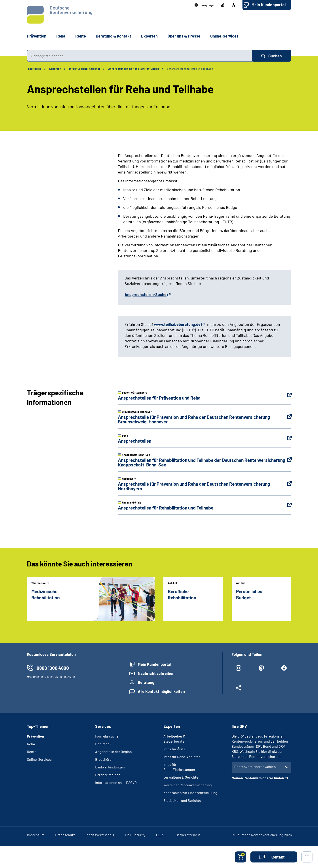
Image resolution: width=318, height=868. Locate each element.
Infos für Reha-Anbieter (85, 69)
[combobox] (139, 56)
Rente (32, 752)
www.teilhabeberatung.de (177, 324)
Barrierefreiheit (188, 835)
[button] (204, 5)
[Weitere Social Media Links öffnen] (239, 690)
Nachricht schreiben (156, 673)
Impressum (36, 835)
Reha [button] (61, 36)
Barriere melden (108, 775)
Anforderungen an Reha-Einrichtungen (134, 69)
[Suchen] (272, 56)
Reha (31, 744)
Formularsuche (107, 736)
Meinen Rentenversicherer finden (258, 778)
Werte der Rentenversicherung (188, 785)
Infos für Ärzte (174, 749)
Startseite (35, 69)
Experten (55, 69)
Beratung (146, 682)
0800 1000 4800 (53, 668)
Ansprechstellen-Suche (146, 294)
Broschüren (104, 759)
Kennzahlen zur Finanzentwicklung (190, 793)
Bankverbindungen (110, 767)
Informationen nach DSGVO (116, 782)
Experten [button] (149, 36)
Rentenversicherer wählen (255, 767)
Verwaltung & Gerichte (181, 777)
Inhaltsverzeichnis (100, 835)
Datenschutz (65, 835)
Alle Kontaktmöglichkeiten (161, 691)
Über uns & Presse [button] (184, 36)
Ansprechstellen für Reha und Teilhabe (190, 69)
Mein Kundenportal (269, 5)
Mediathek (103, 744)
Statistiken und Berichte (182, 800)
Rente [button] (81, 36)
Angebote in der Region (114, 752)
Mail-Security (135, 835)
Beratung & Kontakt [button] (114, 36)
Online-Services (224, 36)
